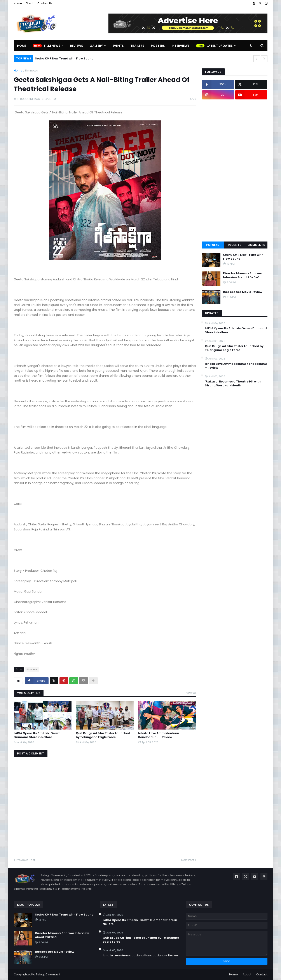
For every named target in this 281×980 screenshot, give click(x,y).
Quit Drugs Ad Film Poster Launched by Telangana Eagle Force (103, 735)
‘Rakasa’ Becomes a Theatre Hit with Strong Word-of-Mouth (233, 384)
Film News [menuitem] (52, 46)
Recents (235, 245)
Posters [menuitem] (158, 46)
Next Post (188, 860)
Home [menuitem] (22, 46)
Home (18, 3)
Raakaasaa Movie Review (243, 292)
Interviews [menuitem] (181, 46)
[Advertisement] (235, 170)
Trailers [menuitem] (137, 46)
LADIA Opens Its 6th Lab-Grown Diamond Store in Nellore (37, 735)
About (30, 3)
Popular (213, 245)
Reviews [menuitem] (77, 46)
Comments (256, 245)
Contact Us (45, 3)
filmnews (31, 70)
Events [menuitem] (118, 46)
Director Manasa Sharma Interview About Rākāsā (243, 275)
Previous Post (25, 860)
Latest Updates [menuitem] (220, 46)
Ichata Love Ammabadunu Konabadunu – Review (159, 735)
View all (191, 693)
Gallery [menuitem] (96, 46)
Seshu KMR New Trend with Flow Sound (64, 58)
